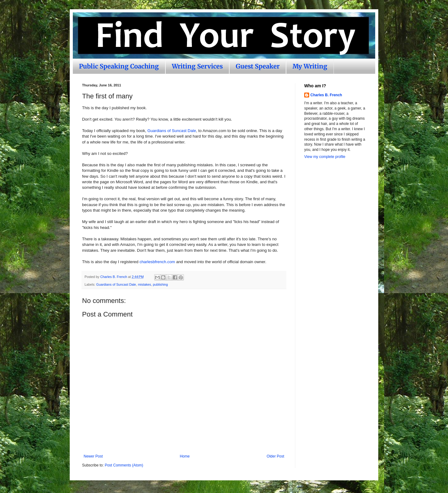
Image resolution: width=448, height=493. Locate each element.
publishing (160, 284)
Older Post (275, 456)
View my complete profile (325, 157)
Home (185, 456)
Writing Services (197, 66)
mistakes (145, 284)
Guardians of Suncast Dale (172, 131)
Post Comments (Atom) (124, 465)
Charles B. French (326, 95)
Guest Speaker (258, 66)
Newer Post (93, 456)
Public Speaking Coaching (119, 66)
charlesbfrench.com (157, 262)
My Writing (310, 66)
